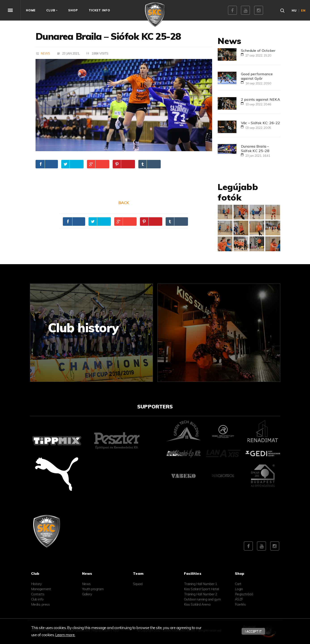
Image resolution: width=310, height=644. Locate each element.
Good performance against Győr (257, 76)
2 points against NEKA (260, 99)
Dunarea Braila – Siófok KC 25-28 (255, 148)
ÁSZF (239, 599)
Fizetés (240, 604)
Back (124, 203)
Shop (240, 573)
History (36, 584)
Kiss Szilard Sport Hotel (201, 589)
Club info (37, 599)
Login (239, 589)
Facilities (193, 573)
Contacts (38, 594)
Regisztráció (244, 594)
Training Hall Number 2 (201, 594)
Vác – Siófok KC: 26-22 (261, 123)
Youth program (93, 589)
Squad (138, 584)
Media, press (40, 604)
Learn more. (65, 635)
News (45, 53)
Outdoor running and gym (202, 599)
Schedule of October (258, 50)
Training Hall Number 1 (201, 584)
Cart (238, 584)
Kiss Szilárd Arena (197, 604)
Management (41, 589)
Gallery (87, 594)
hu (294, 10)
